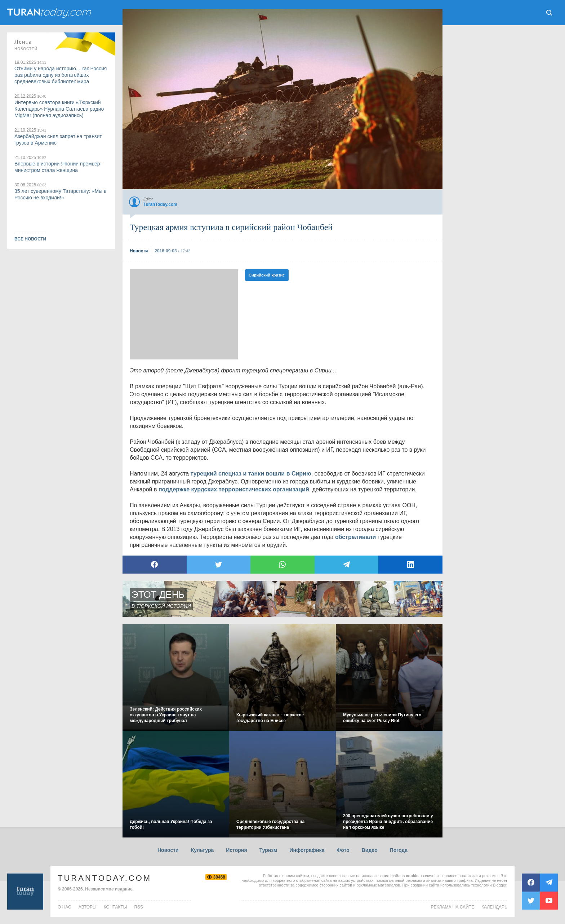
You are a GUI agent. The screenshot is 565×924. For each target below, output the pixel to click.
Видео (370, 850)
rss (139, 907)
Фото (343, 850)
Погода (399, 850)
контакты (115, 907)
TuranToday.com (104, 878)
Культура (203, 850)
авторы (88, 907)
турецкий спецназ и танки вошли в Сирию (251, 474)
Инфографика (307, 850)
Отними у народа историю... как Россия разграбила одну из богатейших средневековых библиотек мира (61, 75)
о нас (64, 907)
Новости (168, 850)
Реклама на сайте (453, 907)
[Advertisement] (184, 314)
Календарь (494, 907)
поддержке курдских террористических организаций (234, 489)
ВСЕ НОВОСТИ (30, 239)
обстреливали (355, 537)
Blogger (500, 885)
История (236, 850)
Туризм (268, 850)
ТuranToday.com (50, 13)
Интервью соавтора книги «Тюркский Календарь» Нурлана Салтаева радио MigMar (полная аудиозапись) (59, 109)
